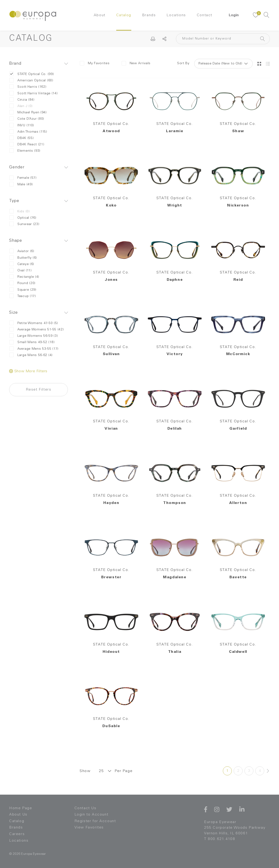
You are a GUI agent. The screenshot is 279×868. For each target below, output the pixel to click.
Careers (17, 834)
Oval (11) (20, 271)
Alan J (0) (21, 106)
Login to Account (91, 815)
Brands (149, 15)
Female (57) (23, 178)
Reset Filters (39, 390)
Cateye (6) (22, 264)
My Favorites (95, 63)
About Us (18, 815)
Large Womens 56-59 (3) (33, 336)
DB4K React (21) (27, 145)
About (100, 15)
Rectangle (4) (24, 277)
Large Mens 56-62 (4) (31, 355)
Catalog (124, 15)
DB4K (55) (21, 138)
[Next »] (268, 771)
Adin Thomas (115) (28, 132)
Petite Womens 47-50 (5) (34, 323)
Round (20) (22, 283)
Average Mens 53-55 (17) (34, 349)
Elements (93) (25, 151)
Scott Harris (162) (28, 87)
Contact (205, 15)
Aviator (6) (22, 251)
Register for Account (95, 821)
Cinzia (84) (22, 100)
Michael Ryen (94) (28, 113)
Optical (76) (23, 218)
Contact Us (85, 808)
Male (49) (21, 184)
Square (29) (23, 290)
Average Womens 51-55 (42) (37, 330)
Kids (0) (19, 212)
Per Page (124, 771)
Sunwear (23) (24, 224)
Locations (176, 15)
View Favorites (89, 828)
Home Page (21, 808)
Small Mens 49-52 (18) (32, 342)
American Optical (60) (31, 81)
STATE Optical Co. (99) (31, 74)
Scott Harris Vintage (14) (33, 93)
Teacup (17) (23, 296)
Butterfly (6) (23, 258)
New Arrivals (136, 63)
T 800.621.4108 (220, 839)
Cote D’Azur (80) (27, 119)
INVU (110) (22, 125)
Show (85, 771)
